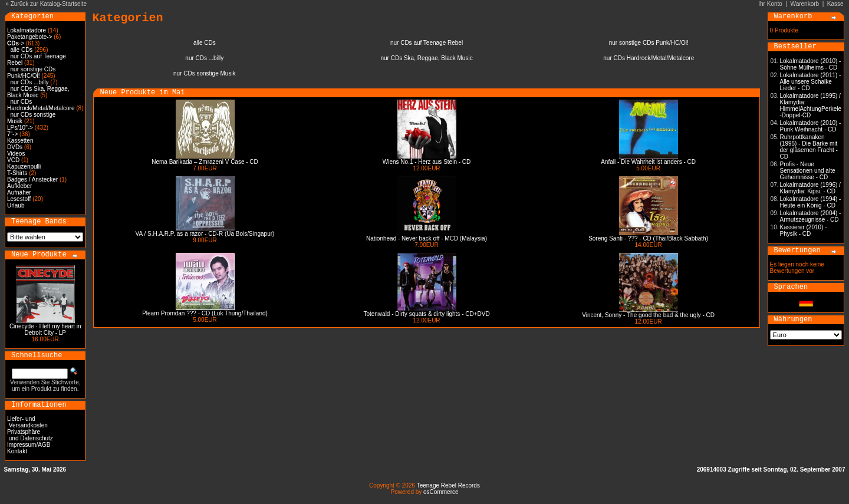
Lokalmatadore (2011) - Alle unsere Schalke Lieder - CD (811, 82)
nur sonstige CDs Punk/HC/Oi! (31, 73)
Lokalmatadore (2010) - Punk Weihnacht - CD (811, 126)
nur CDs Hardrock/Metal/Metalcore (41, 105)
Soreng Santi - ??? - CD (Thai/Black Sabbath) (648, 238)
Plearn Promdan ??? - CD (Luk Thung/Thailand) (205, 313)
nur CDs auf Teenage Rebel (427, 43)
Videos (16, 154)
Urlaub (16, 205)
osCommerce (441, 492)
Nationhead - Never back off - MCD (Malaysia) (427, 238)
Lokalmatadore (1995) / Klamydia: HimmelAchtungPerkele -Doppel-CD (811, 106)
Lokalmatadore (27, 30)
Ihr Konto (770, 4)
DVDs (15, 147)
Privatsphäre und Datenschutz (30, 435)
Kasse (835, 4)
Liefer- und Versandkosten (27, 422)
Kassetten (20, 141)
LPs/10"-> (20, 128)
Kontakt (17, 451)
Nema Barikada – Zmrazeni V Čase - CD (205, 162)
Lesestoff (19, 199)
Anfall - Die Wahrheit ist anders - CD (648, 162)
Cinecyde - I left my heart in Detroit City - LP (45, 330)
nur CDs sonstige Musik (205, 73)
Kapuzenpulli (24, 167)
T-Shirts (17, 173)
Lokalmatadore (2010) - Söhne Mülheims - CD (811, 64)
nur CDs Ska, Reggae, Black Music (38, 92)
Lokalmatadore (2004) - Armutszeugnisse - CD (811, 216)
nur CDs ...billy (30, 82)
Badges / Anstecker (32, 179)
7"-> (12, 134)
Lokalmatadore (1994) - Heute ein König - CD (811, 202)
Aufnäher (19, 192)
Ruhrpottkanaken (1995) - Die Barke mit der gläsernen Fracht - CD (809, 147)
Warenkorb (805, 4)
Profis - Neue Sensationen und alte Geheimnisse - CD (808, 171)
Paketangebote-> (29, 37)
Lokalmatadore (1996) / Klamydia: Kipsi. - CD (810, 188)
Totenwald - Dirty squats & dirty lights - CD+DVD (426, 314)
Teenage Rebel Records (448, 485)
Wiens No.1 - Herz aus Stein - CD (427, 162)
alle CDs (22, 50)
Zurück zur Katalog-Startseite (49, 4)
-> (16, 43)
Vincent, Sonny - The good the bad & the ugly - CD (648, 315)
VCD (13, 160)
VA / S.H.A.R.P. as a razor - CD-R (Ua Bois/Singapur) (205, 234)
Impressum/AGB (29, 445)
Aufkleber (19, 186)
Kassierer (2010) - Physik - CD (804, 230)
